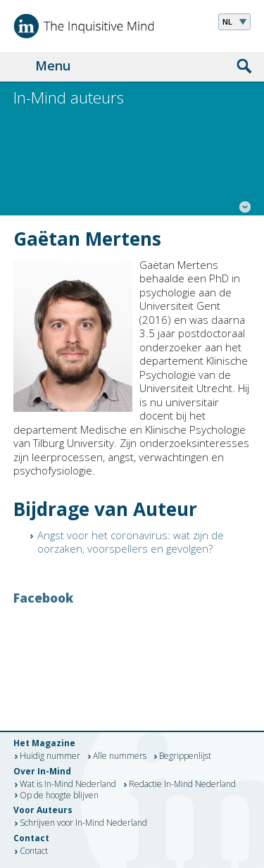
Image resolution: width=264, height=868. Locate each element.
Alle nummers (120, 757)
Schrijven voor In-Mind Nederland (83, 824)
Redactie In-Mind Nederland (182, 785)
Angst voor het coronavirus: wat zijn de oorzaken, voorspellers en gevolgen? (131, 542)
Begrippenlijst (185, 757)
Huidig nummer (50, 757)
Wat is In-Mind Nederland (68, 785)
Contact (34, 852)
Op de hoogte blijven (59, 795)
